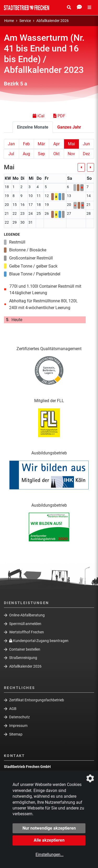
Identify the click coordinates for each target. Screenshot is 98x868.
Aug (26, 154)
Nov (71, 154)
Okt (56, 154)
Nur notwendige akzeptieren (49, 828)
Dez (86, 154)
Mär (41, 144)
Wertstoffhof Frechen (27, 632)
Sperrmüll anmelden (25, 624)
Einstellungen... (50, 855)
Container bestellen (25, 649)
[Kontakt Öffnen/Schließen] (79, 8)
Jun (86, 144)
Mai (71, 144)
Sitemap (16, 734)
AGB (13, 709)
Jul (11, 154)
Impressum (18, 726)
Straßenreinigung (23, 658)
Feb (26, 144)
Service (25, 21)
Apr (56, 144)
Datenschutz (19, 717)
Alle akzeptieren (49, 840)
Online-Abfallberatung (27, 615)
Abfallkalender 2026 (53, 21)
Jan (11, 144)
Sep (41, 154)
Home (9, 21)
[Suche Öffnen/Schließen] (69, 8)
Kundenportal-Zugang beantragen (39, 641)
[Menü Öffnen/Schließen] (89, 8)
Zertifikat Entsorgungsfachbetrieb (37, 700)
